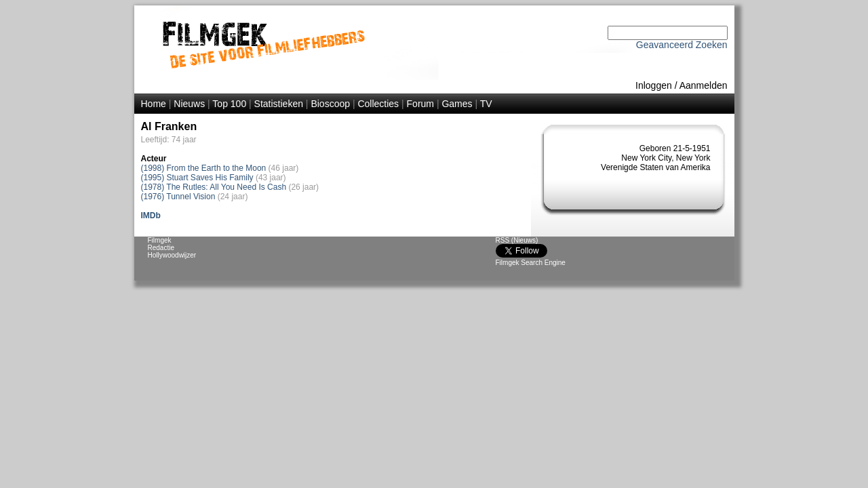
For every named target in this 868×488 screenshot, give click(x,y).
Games (457, 104)
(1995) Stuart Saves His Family (197, 178)
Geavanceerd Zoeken (682, 45)
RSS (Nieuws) (517, 240)
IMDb (151, 216)
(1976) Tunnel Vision (178, 197)
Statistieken (279, 104)
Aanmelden (704, 85)
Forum (420, 104)
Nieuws (189, 104)
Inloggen (654, 85)
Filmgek (160, 240)
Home (154, 104)
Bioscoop (330, 104)
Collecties (378, 104)
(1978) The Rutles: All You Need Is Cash (214, 187)
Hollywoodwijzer (172, 255)
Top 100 (229, 104)
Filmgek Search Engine (531, 263)
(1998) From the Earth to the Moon (204, 168)
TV (486, 104)
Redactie (161, 248)
